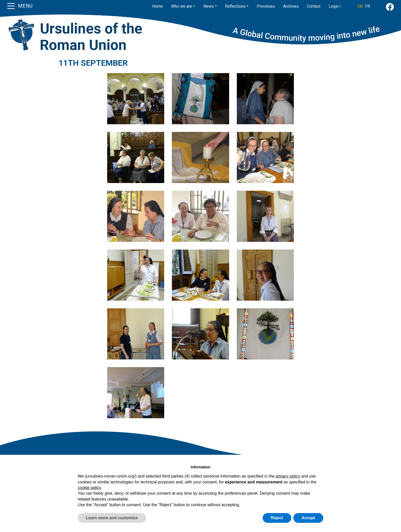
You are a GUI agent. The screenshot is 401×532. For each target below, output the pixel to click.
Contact (314, 6)
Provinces (266, 6)
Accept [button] (308, 518)
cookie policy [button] (89, 488)
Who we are (182, 6)
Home (158, 6)
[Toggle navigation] (11, 6)
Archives (291, 6)
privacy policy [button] (288, 476)
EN (360, 6)
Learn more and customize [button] (112, 518)
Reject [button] (277, 518)
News (209, 6)
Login (335, 6)
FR (368, 6)
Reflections (235, 6)
